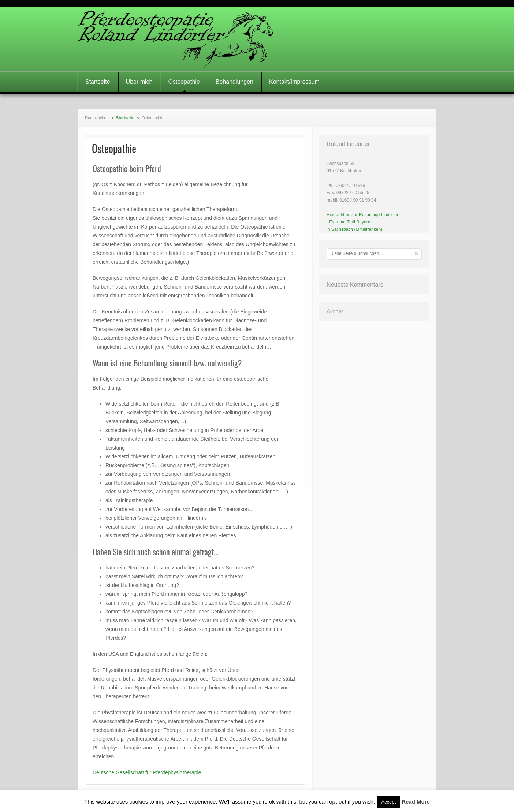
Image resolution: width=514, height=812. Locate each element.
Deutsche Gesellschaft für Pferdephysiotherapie (147, 772)
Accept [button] (388, 802)
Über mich (139, 82)
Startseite (98, 82)
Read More (416, 802)
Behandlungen (234, 82)
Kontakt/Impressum (294, 82)
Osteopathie (184, 82)
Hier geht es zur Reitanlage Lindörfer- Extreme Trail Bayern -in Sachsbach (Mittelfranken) (362, 222)
